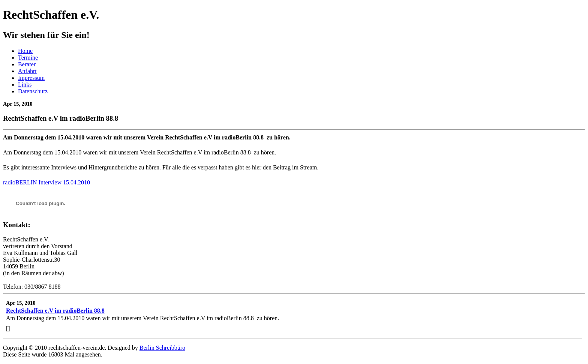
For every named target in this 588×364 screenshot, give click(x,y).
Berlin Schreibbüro (162, 348)
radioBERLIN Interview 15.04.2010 (46, 182)
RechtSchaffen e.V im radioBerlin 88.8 (55, 311)
